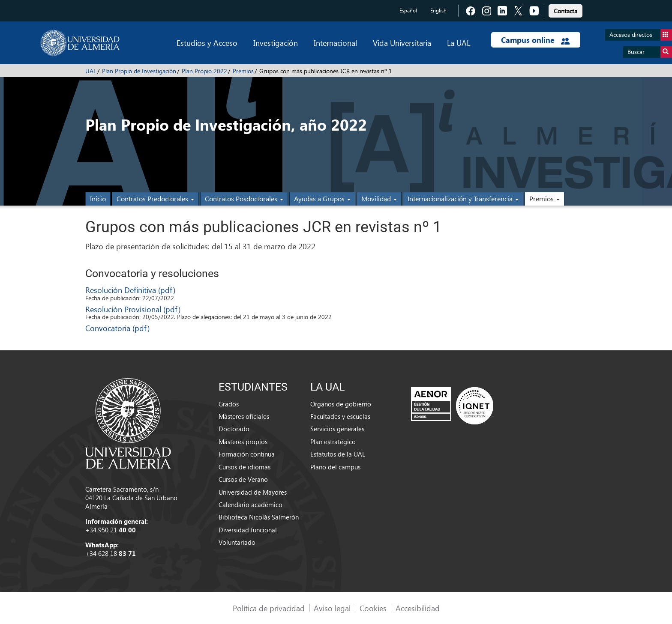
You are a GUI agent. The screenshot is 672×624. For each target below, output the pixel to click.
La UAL (459, 43)
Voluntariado (237, 542)
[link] (565, 10)
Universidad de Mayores (253, 492)
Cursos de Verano (243, 479)
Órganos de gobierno (341, 404)
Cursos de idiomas (244, 467)
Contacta (565, 11)
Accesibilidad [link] (418, 608)
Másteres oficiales (244, 416)
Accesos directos (641, 35)
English (438, 10)
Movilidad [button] (379, 199)
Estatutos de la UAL (338, 454)
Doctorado (234, 429)
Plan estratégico (333, 442)
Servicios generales (337, 429)
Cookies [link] (373, 608)
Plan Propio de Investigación (139, 71)
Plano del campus (335, 467)
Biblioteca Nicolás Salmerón (259, 517)
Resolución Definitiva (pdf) (130, 290)
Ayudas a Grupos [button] (322, 199)
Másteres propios (243, 442)
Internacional (335, 43)
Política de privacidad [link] (269, 608)
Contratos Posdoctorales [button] (244, 199)
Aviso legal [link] (332, 608)
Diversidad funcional (248, 530)
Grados (229, 404)
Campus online (535, 40)
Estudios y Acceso (207, 43)
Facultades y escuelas (340, 416)
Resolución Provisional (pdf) (133, 309)
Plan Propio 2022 (204, 71)
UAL (91, 71)
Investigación (276, 43)
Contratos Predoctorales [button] (155, 199)
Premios (243, 71)
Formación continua (247, 454)
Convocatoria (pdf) (117, 328)
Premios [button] (544, 199)
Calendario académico (250, 505)
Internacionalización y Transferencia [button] (463, 199)
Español (408, 10)
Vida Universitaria (402, 43)
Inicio (98, 199)
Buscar (650, 52)
